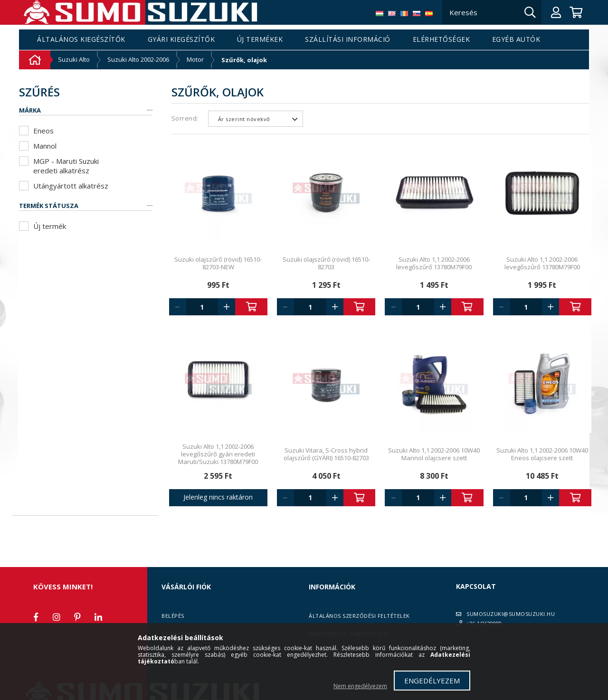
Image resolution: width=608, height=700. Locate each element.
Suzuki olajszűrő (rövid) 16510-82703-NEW (218, 263)
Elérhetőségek (442, 40)
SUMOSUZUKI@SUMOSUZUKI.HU (511, 614)
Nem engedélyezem (360, 686)
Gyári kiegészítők (181, 40)
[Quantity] (202, 307)
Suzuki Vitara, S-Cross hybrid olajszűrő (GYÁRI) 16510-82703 (326, 454)
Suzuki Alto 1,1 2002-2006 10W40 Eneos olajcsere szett (542, 454)
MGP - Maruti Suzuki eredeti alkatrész (66, 166)
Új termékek (260, 40)
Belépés (173, 616)
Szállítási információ (348, 40)
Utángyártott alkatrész (71, 186)
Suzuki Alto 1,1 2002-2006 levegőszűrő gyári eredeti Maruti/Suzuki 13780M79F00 (218, 454)
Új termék (50, 226)
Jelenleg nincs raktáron (218, 497)
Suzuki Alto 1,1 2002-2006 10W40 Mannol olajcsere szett (434, 454)
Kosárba (251, 307)
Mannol (45, 146)
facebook (36, 617)
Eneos (43, 131)
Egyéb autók (516, 40)
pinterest (77, 617)
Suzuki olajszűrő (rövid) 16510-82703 (326, 263)
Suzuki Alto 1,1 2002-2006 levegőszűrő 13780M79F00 (434, 263)
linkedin (98, 617)
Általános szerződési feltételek (359, 616)
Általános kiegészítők (81, 40)
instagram (57, 617)
